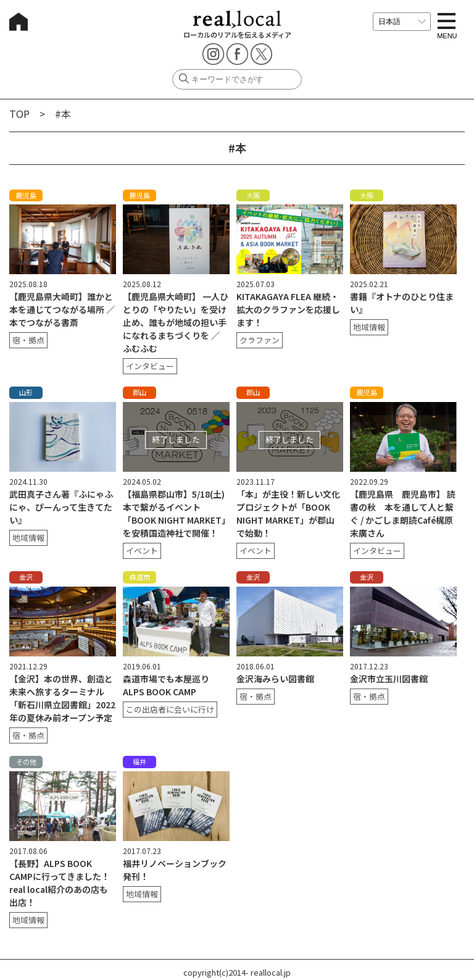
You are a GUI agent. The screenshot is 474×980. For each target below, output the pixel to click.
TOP (19, 114)
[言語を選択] (402, 22)
